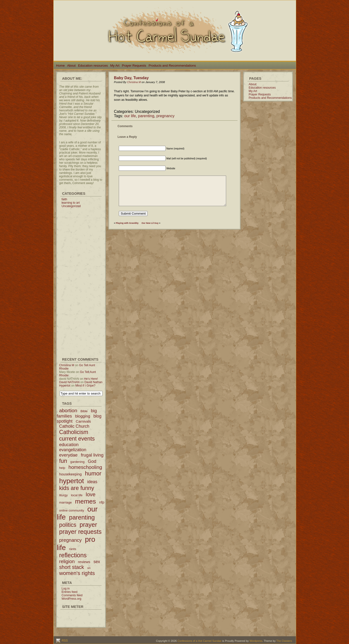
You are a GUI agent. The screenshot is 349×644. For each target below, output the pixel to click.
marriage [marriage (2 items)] (65, 502)
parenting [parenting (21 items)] (82, 517)
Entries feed (69, 592)
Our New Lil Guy (150, 223)
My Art (115, 66)
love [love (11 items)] (91, 494)
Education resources (93, 66)
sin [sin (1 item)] (89, 568)
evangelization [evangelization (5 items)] (73, 450)
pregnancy (165, 116)
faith (64, 199)
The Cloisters (284, 641)
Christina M (67, 365)
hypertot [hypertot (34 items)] (71, 481)
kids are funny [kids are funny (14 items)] (77, 488)
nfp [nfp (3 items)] (102, 502)
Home (60, 66)
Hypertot (65, 386)
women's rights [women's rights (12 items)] (77, 573)
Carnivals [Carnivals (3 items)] (83, 421)
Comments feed (72, 595)
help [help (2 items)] (62, 468)
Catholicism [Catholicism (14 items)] (74, 432)
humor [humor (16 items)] (93, 473)
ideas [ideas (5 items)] (92, 482)
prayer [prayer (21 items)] (88, 525)
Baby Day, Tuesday (131, 78)
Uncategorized (71, 206)
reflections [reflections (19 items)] (73, 555)
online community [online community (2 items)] (72, 510)
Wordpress (256, 641)
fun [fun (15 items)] (63, 461)
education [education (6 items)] (69, 445)
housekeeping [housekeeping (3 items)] (70, 474)
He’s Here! (91, 379)
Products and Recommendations (172, 66)
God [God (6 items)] (92, 461)
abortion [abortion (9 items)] (68, 410)
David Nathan (94, 382)
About (71, 66)
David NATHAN (69, 382)
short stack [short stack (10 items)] (72, 567)
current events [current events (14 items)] (77, 439)
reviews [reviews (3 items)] (84, 562)
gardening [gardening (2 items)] (77, 462)
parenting (146, 116)
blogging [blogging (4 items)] (83, 416)
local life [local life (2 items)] (77, 495)
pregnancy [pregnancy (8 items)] (70, 540)
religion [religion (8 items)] (67, 561)
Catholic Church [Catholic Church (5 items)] (74, 426)
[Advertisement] (81, 280)
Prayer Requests (134, 66)
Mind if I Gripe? (85, 386)
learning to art (71, 203)
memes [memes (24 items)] (86, 501)
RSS (64, 641)
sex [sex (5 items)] (97, 562)
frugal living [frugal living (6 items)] (92, 455)
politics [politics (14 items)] (68, 525)
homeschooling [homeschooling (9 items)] (85, 467)
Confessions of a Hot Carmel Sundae (199, 641)
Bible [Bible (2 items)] (84, 411)
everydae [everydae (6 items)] (68, 455)
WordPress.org (71, 599)
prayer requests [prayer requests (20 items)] (80, 532)
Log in (66, 589)
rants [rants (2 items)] (73, 549)
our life (130, 116)
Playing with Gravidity (127, 223)
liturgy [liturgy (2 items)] (63, 495)
